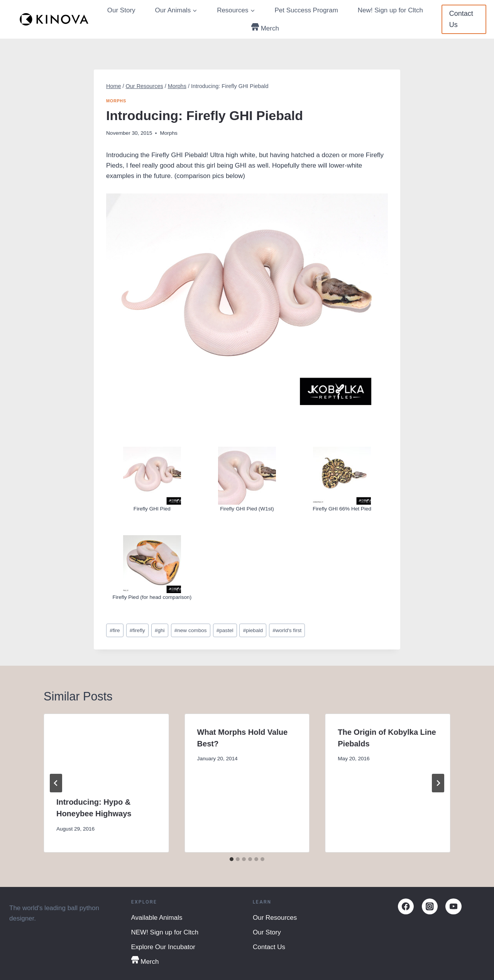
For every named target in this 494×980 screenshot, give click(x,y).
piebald (253, 630)
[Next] (438, 783)
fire (115, 630)
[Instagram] (430, 906)
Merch (265, 28)
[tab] (232, 859)
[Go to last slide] (56, 783)
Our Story (121, 10)
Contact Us (461, 19)
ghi (160, 630)
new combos (191, 630)
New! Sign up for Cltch (390, 10)
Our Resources (275, 918)
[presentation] (106, 749)
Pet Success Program (306, 10)
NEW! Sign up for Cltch (165, 932)
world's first (287, 630)
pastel (225, 630)
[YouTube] (453, 906)
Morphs (116, 101)
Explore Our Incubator (163, 947)
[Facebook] (406, 906)
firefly (137, 630)
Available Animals (157, 918)
